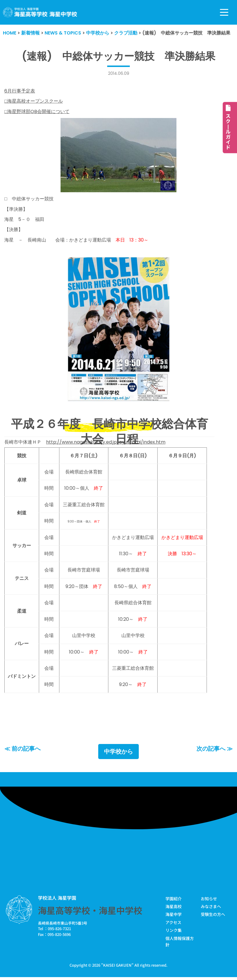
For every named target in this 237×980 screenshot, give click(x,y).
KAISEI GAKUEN (117, 967)
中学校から (118, 753)
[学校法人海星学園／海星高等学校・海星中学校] (40, 12)
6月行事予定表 (20, 91)
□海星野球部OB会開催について (37, 111)
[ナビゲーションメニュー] (224, 12)
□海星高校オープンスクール (34, 101)
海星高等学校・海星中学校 (90, 912)
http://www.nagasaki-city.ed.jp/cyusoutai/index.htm (106, 443)
